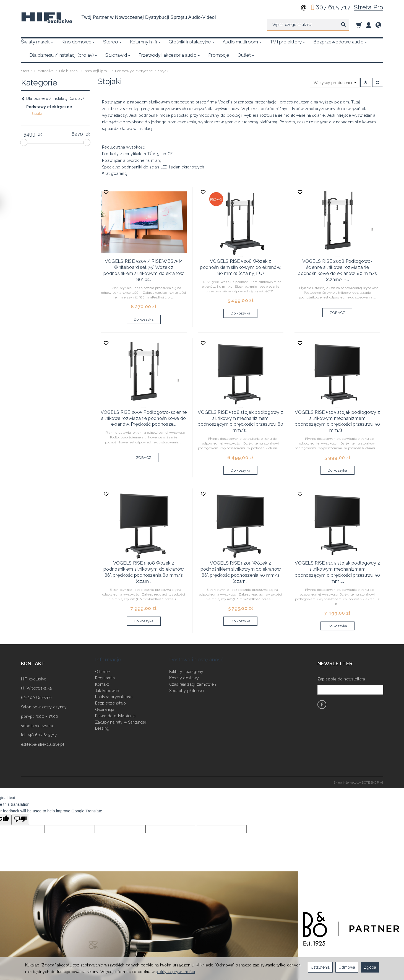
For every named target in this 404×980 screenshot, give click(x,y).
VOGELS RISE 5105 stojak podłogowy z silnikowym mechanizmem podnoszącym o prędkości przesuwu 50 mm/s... (338, 400)
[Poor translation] (20, 786)
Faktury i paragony (186, 630)
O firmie (102, 630)
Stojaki (37, 100)
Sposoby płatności (187, 648)
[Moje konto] (369, 25)
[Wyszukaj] (343, 25)
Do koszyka (144, 302)
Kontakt (102, 642)
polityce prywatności (175, 972)
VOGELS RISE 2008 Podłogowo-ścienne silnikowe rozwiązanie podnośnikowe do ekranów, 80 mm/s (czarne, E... (337, 253)
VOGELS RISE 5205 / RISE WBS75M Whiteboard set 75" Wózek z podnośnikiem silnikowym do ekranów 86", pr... (144, 255)
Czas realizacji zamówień (193, 642)
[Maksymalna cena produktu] (77, 121)
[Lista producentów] (335, 69)
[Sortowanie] (366, 69)
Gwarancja (105, 667)
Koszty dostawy (184, 636)
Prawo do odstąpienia (115, 674)
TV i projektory (287, 42)
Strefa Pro (369, 7)
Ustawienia (320, 967)
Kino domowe (78, 42)
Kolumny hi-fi (145, 42)
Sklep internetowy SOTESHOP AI (358, 748)
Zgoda (370, 967)
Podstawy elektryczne (49, 93)
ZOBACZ (337, 291)
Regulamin (105, 636)
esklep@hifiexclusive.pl (43, 710)
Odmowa (347, 967)
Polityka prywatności (114, 655)
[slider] (24, 129)
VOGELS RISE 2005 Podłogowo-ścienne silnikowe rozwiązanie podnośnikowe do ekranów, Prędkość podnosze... (144, 400)
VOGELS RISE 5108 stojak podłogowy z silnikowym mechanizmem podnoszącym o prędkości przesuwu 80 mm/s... (241, 400)
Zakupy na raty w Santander (121, 680)
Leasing (102, 686)
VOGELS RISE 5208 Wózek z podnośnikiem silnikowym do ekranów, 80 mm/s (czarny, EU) (241, 253)
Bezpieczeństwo (111, 661)
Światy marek (37, 42)
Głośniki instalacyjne (191, 42)
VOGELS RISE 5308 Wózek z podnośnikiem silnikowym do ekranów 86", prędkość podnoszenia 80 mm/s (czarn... (144, 544)
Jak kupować (107, 648)
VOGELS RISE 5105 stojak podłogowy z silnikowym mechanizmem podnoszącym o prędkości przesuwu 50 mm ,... (338, 542)
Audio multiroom (242, 42)
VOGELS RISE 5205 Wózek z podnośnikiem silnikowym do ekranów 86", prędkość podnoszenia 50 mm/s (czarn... (241, 544)
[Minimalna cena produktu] (29, 121)
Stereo (112, 42)
